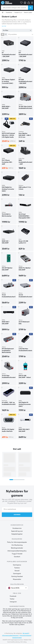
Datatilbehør (9, 13)
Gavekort (17, 557)
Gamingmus (17, 565)
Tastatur (17, 568)
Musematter (17, 579)
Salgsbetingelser (17, 534)
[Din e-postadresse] (17, 509)
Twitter (12, 599)
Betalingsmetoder (17, 548)
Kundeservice (17, 528)
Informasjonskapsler (25, 636)
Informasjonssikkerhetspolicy (17, 551)
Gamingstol (17, 574)
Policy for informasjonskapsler (17, 542)
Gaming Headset (17, 576)
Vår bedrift (26, 633)
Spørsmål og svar (17, 531)
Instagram (13, 602)
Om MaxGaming (17, 545)
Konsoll (17, 571)
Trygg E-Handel (17, 554)
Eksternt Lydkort (28, 13)
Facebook (13, 596)
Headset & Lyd (18, 13)
